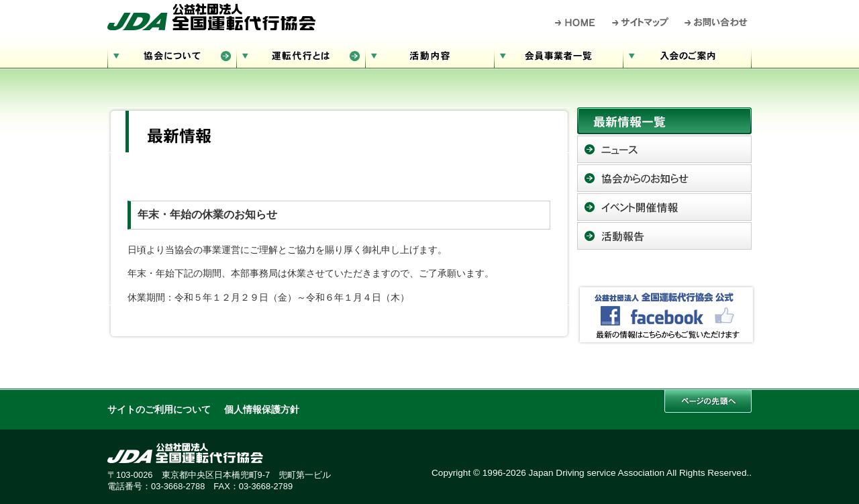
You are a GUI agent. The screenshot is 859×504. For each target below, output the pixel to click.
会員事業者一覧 (558, 54)
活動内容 (429, 54)
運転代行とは (301, 54)
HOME (575, 22)
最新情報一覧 (664, 121)
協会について (172, 54)
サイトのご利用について (159, 410)
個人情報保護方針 (262, 410)
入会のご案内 (687, 54)
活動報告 (664, 236)
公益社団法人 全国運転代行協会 (211, 17)
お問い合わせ (716, 22)
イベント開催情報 (664, 207)
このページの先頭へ (708, 401)
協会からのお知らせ (664, 178)
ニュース (664, 149)
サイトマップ (641, 22)
